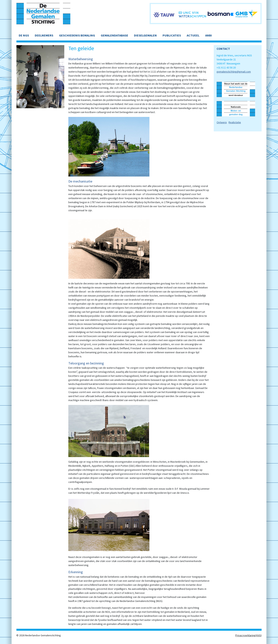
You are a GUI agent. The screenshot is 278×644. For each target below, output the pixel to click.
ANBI (209, 35)
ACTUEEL (193, 35)
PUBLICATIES (172, 35)
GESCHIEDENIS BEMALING (77, 35)
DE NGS (24, 35)
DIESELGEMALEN (145, 35)
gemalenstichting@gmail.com (234, 72)
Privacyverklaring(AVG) (248, 635)
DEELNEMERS (44, 35)
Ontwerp (222, 122)
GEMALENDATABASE (114, 35)
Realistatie (235, 122)
